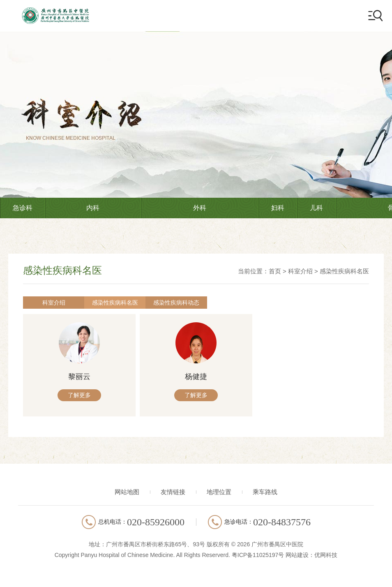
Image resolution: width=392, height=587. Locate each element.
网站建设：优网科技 (311, 557)
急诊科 (23, 208)
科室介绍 (300, 271)
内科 (93, 208)
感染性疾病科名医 (344, 271)
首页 (275, 271)
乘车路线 (265, 494)
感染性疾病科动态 (138, 303)
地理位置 (219, 494)
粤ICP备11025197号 (258, 557)
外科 (200, 208)
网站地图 (127, 494)
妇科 (278, 208)
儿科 (316, 208)
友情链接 (173, 494)
